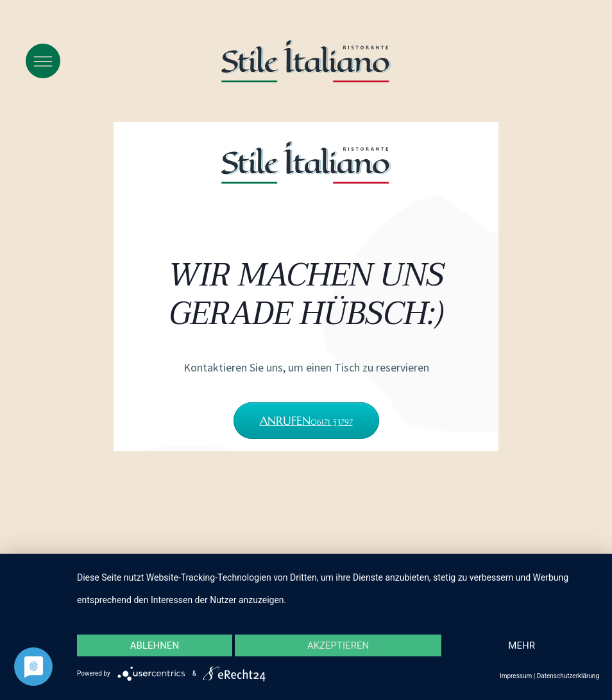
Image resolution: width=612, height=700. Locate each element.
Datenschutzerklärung (568, 676)
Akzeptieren (338, 645)
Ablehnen (155, 645)
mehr (522, 645)
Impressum (516, 676)
